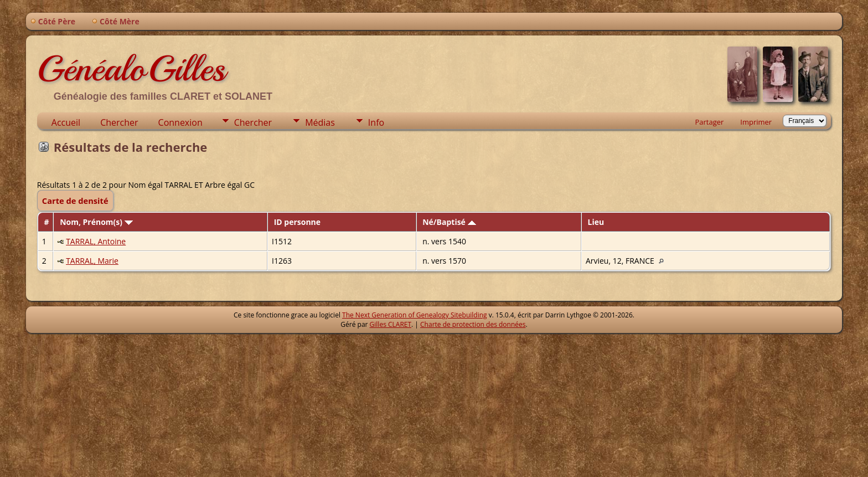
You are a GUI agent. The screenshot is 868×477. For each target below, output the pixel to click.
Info (376, 122)
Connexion (180, 122)
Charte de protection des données (473, 324)
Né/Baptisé (449, 222)
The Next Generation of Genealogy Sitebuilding (415, 315)
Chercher (119, 122)
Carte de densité (75, 201)
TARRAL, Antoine (96, 241)
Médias (320, 122)
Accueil (66, 122)
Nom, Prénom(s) (96, 222)
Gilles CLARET (391, 324)
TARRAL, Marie (92, 261)
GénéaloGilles (131, 69)
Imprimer (756, 122)
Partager (709, 122)
